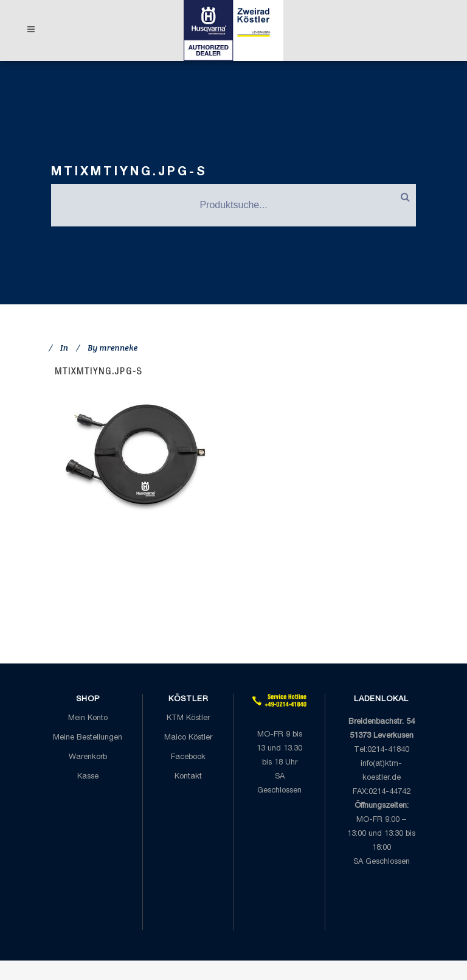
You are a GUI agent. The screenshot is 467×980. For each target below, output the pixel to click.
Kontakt (188, 777)
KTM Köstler (188, 719)
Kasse (88, 777)
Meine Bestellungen (88, 738)
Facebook (188, 758)
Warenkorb (88, 758)
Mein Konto (88, 719)
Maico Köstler (188, 738)
